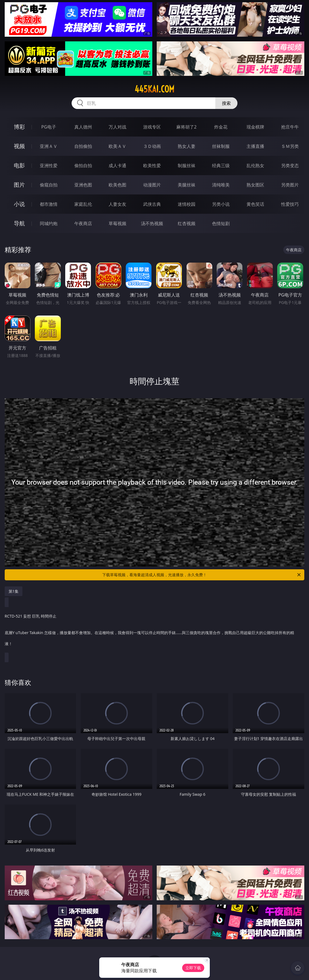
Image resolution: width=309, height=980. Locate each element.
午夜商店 (83, 223)
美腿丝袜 (187, 185)
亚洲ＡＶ (49, 146)
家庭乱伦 (83, 204)
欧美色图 (117, 185)
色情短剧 (221, 223)
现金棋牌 (255, 127)
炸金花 (221, 127)
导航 (19, 223)
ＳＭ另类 (290, 146)
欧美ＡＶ (117, 146)
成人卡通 (117, 165)
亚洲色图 (83, 185)
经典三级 (221, 165)
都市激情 (49, 204)
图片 (19, 185)
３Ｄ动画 (152, 146)
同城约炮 (49, 223)
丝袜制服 (221, 146)
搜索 (226, 103)
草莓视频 (117, 223)
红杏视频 (187, 223)
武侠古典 (152, 204)
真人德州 (83, 127)
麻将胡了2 (186, 127)
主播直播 (255, 146)
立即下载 (193, 968)
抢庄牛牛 (290, 127)
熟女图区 (255, 185)
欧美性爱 (152, 165)
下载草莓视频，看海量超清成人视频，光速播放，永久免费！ (202, 575)
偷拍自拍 (83, 165)
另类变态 (290, 165)
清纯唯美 (221, 185)
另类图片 (290, 185)
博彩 (19, 127)
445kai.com (154, 89)
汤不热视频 (152, 223)
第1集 (14, 591)
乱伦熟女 (255, 165)
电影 (19, 165)
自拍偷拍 (83, 146)
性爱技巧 (290, 204)
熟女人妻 (187, 146)
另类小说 (221, 204)
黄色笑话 (255, 204)
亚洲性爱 (49, 165)
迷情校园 (187, 204)
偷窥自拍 (49, 185)
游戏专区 (152, 127)
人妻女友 (117, 204)
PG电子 (49, 127)
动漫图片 (152, 185)
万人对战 (117, 127)
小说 (19, 204)
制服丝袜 (187, 165)
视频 (19, 146)
